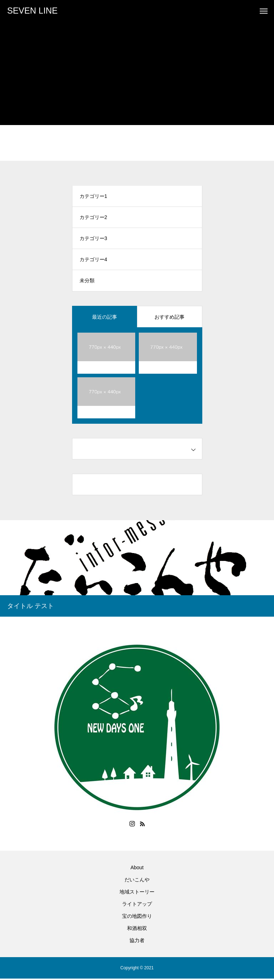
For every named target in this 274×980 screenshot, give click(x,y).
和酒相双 (137, 930)
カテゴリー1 (93, 197)
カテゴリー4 (93, 261)
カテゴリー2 (93, 218)
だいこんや (137, 881)
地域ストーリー (137, 893)
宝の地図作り (137, 917)
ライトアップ (137, 905)
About (137, 869)
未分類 (87, 282)
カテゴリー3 (93, 239)
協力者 (137, 942)
